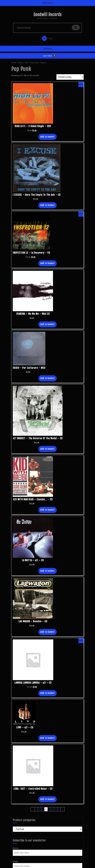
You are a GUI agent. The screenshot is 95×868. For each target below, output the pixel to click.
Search (76, 28)
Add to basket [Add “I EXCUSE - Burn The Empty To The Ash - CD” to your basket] (48, 205)
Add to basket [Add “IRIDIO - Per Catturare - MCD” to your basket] (48, 378)
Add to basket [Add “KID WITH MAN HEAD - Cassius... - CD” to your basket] (48, 510)
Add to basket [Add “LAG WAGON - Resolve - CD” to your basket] (48, 632)
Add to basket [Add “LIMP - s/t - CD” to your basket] (48, 738)
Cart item (48, 56)
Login (47, 38)
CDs (27, 63)
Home (14, 63)
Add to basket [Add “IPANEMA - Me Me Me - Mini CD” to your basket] (48, 324)
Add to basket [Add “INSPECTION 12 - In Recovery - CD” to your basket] (48, 263)
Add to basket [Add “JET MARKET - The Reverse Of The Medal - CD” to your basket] (48, 449)
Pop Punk (34, 63)
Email (15, 862)
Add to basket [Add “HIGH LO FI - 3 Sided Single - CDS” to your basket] (48, 137)
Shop (21, 63)
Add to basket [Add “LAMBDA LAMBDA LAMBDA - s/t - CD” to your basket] (48, 693)
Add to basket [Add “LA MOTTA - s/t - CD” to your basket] (48, 571)
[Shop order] (70, 77)
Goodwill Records (48, 15)
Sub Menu (48, 49)
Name (16, 848)
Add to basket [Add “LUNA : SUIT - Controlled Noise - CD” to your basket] (48, 799)
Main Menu (48, 3)
